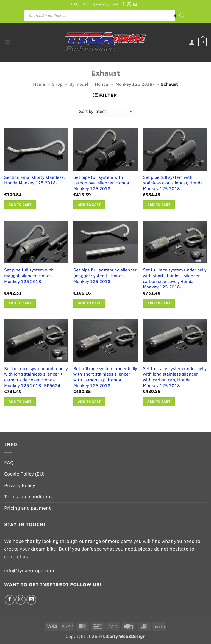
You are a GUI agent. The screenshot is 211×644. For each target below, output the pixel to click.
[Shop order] (105, 112)
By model (79, 84)
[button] (8, 42)
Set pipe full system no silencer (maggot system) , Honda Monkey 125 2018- (105, 276)
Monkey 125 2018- (135, 84)
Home (39, 84)
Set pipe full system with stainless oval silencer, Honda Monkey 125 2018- (173, 183)
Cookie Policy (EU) (24, 474)
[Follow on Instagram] (130, 5)
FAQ (74, 4)
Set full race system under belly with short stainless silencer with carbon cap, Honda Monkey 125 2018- (105, 377)
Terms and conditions (28, 497)
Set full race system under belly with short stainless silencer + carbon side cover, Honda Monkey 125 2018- (175, 279)
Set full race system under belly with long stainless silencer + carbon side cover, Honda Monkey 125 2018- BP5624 (36, 377)
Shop (57, 84)
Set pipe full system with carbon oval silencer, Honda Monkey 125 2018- (101, 183)
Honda (102, 84)
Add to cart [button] (20, 205)
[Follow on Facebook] (124, 5)
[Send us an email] (136, 5)
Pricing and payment (100, 4)
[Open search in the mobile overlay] (107, 16)
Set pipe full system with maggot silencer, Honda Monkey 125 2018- (29, 276)
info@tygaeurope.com (29, 571)
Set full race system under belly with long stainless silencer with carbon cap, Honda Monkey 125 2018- (175, 377)
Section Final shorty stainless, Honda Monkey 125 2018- (34, 180)
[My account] (192, 42)
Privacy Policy (20, 485)
